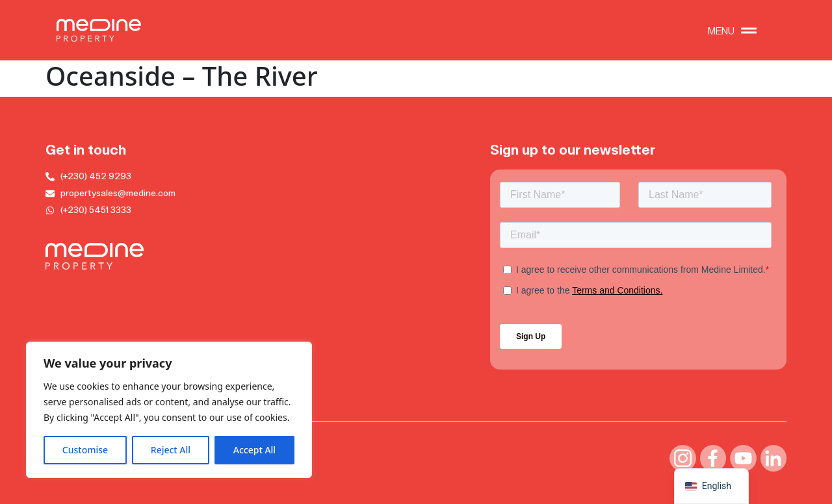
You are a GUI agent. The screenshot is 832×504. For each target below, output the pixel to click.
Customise (85, 450)
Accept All (254, 450)
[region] (169, 410)
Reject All (171, 450)
